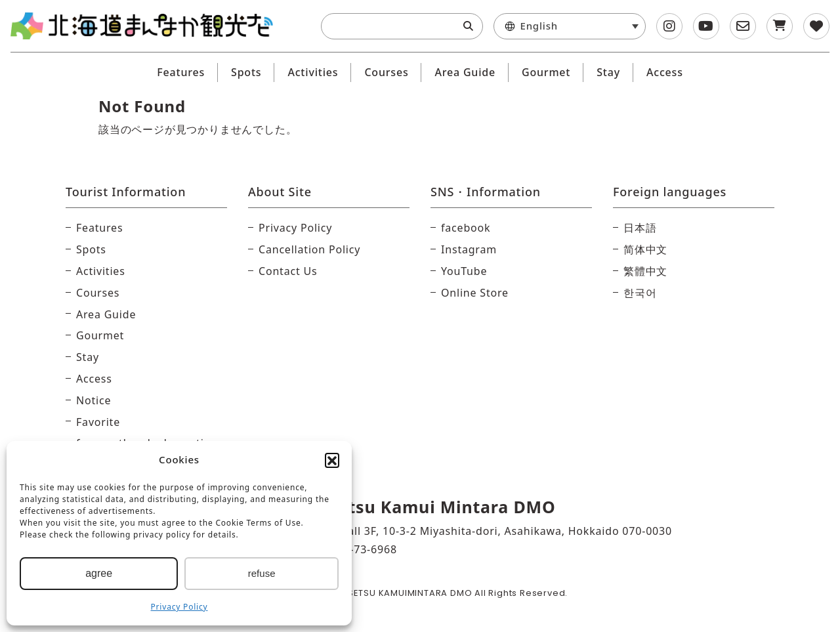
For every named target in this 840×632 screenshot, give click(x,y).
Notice (94, 400)
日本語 (640, 228)
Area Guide (465, 72)
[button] (332, 460)
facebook (466, 228)
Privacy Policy (179, 607)
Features (181, 72)
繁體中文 (645, 271)
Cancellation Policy (309, 249)
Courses (386, 72)
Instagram (469, 249)
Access (665, 72)
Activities (313, 72)
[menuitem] (570, 26)
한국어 (640, 293)
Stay (608, 72)
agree (99, 573)
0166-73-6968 (360, 549)
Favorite (98, 422)
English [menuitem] (539, 26)
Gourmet (546, 72)
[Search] (468, 26)
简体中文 (645, 249)
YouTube (464, 271)
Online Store (475, 293)
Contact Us (288, 271)
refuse (262, 573)
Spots (246, 72)
